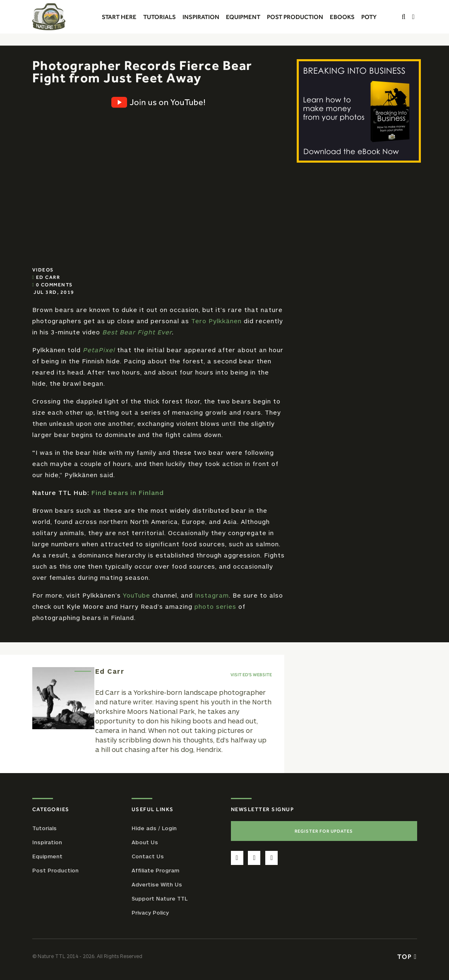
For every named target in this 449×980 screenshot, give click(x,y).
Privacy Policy (150, 913)
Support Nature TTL (160, 898)
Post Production (55, 870)
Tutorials (44, 828)
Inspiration (47, 842)
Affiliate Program (155, 870)
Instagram (212, 595)
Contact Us (148, 856)
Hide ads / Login (154, 828)
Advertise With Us (157, 884)
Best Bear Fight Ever (137, 332)
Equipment (47, 856)
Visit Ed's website (251, 675)
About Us (145, 842)
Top (407, 956)
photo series (215, 606)
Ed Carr (48, 277)
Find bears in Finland (128, 492)
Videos (43, 270)
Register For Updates (324, 831)
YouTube (137, 595)
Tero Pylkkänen (216, 321)
